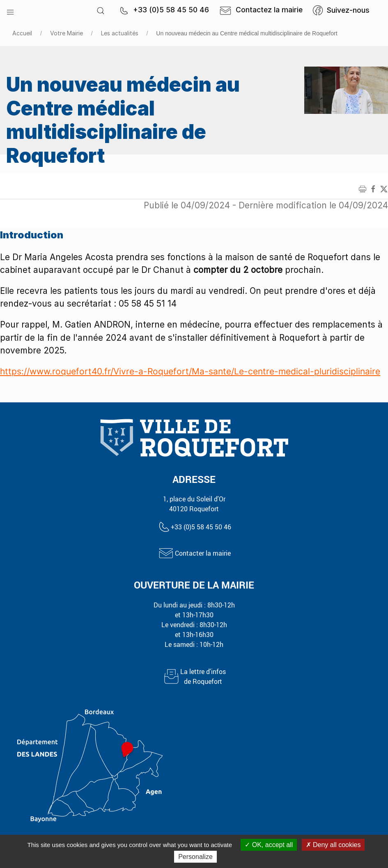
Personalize (195, 857)
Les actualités (120, 33)
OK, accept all (269, 845)
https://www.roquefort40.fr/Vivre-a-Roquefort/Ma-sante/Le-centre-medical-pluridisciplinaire (190, 371)
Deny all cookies (333, 845)
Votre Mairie (67, 33)
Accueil (22, 33)
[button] (10, 10)
